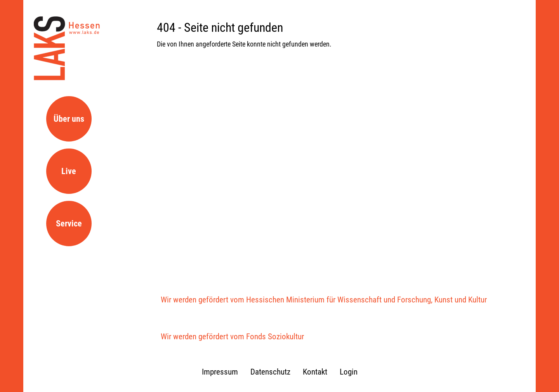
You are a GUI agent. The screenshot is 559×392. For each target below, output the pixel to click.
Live (69, 171)
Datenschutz (270, 372)
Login (349, 372)
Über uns (69, 119)
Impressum (220, 372)
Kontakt (315, 372)
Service (69, 224)
